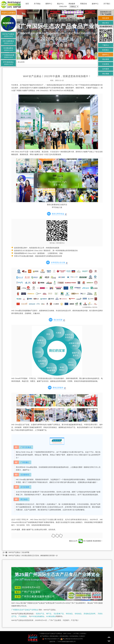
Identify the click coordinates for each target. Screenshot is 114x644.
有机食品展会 (54, 636)
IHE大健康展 (85, 541)
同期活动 (83, 4)
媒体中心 (95, 4)
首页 (27, 4)
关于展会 (37, 4)
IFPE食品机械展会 (37, 616)
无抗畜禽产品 (59, 614)
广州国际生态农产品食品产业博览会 (25, 610)
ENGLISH (63, 6)
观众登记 (106, 23)
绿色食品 (78, 614)
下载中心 (106, 45)
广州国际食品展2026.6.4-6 (8, 56)
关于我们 (107, 4)
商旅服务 (72, 4)
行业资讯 (106, 64)
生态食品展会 (74, 636)
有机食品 (69, 614)
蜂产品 (49, 614)
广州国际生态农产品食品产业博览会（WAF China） (56, 633)
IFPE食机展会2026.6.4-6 (8, 63)
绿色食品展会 (64, 636)
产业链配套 (23, 616)
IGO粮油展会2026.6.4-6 (8, 49)
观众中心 (60, 4)
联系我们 (83, 633)
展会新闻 (21, 62)
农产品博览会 (44, 636)
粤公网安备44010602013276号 (72, 639)
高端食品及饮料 (90, 614)
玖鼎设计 (82, 636)
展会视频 (106, 74)
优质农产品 (40, 614)
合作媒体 (106, 69)
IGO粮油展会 (51, 616)
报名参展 (106, 18)
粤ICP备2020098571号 (51, 639)
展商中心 (49, 4)
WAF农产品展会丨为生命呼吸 (19, 552)
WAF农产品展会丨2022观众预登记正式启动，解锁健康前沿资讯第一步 (33, 555)
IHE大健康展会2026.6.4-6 (8, 42)
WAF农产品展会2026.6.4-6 (8, 35)
